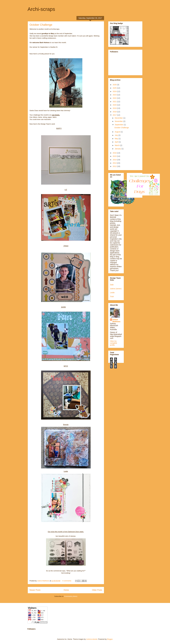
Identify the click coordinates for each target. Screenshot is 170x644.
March (117, 145)
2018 (115, 112)
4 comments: (67, 581)
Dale (112, 285)
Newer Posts (35, 590)
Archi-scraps (41, 9)
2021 (115, 102)
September (119, 125)
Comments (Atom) (71, 596)
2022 (115, 98)
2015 (115, 156)
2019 (115, 108)
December (119, 118)
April (117, 142)
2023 (115, 95)
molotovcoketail (92, 639)
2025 (115, 88)
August (118, 132)
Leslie (112, 293)
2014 (115, 160)
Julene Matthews (117, 321)
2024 (115, 91)
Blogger (110, 639)
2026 (115, 85)
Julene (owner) (116, 289)
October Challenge (41, 25)
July (117, 135)
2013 (115, 163)
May (117, 139)
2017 (115, 115)
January (118, 149)
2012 (115, 166)
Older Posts (97, 590)
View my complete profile (114, 343)
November (119, 121)
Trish (112, 297)
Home (66, 590)
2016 (115, 153)
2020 (115, 105)
